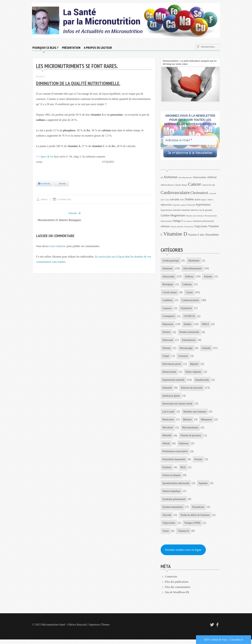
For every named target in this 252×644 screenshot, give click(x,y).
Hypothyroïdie (203, 382)
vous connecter (58, 246)
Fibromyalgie (186, 350)
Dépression (168, 325)
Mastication (168, 422)
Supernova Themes (99, 629)
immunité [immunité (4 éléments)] (186, 210)
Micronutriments (171, 438)
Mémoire (188, 422)
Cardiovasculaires (191, 301)
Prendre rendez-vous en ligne (184, 554)
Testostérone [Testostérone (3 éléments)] (189, 227)
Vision (166, 535)
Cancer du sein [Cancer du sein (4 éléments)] (208, 185)
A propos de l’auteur (98, 48)
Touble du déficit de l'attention (196, 519)
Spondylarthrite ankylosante (176, 487)
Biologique (185, 285)
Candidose (168, 301)
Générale (167, 358)
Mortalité (193, 438)
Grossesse (203, 358)
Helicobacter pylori (172, 366)
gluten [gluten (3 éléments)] (183, 205)
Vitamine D (184, 535)
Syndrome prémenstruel (174, 503)
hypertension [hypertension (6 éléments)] (203, 205)
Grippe (185, 358)
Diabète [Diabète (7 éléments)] (189, 199)
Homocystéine (169, 374)
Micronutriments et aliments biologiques (59, 220)
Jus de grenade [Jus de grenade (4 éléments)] (206, 210)
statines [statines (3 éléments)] (189, 221)
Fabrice (44, 199)
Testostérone (199, 511)
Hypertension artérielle (174, 382)
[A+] (42, 76)
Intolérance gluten (171, 398)
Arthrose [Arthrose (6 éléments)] (212, 177)
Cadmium (205, 285)
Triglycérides (169, 527)
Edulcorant (168, 341)
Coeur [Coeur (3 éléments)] (167, 200)
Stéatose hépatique (172, 495)
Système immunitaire (173, 511)
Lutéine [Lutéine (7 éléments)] (165, 215)
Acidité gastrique (171, 261)
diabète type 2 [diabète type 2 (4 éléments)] (201, 200)
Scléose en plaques (172, 479)
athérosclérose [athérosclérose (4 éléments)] (167, 185)
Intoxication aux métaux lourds (178, 406)
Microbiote (188, 430)
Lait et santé (168, 414)
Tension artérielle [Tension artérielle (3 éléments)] (177, 227)
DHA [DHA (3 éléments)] (182, 200)
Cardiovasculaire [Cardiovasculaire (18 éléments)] (175, 193)
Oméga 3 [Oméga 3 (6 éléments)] (178, 221)
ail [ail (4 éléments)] (162, 177)
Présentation (71, 48)
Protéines (167, 471)
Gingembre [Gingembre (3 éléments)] (176, 205)
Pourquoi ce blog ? (45, 48)
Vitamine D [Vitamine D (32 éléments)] (175, 234)
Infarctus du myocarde (192, 390)
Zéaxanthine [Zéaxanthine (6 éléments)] (212, 235)
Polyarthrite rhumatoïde (174, 462)
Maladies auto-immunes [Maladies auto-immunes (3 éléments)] (195, 216)
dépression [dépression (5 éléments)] (166, 205)
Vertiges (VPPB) (193, 527)
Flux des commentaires (178, 592)
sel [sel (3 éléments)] (185, 221)
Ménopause (168, 430)
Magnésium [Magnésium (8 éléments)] (178, 215)
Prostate (199, 462)
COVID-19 (190, 317)
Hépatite (195, 366)
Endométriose (189, 341)
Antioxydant (169, 277)
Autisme (167, 285)
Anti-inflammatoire (193, 269)
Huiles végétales (194, 374)
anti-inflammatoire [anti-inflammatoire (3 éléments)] (185, 178)
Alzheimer (168, 269)
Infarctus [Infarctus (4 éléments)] (195, 210)
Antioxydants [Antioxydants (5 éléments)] (200, 177)
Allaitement (194, 261)
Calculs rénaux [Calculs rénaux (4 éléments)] (181, 185)
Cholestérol (187, 309)
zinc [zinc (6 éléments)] (202, 235)
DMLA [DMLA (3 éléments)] (210, 200)
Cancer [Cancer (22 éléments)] (195, 184)
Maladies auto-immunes (195, 414)
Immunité (167, 390)
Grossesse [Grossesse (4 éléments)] (191, 205)
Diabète (188, 325)
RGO (183, 471)
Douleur (166, 333)
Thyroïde (167, 519)
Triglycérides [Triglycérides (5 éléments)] (201, 226)
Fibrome (167, 350)
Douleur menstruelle (190, 333)
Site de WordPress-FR (177, 597)
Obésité (196, 446)
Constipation (169, 317)
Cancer (190, 293)
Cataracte (167, 309)
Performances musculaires (194, 454)
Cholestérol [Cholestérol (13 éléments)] (199, 193)
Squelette (204, 487)
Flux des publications (177, 586)
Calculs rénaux (170, 293)
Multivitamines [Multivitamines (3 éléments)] (166, 221)
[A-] (38, 76)
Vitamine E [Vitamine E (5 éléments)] (193, 235)
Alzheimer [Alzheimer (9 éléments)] (171, 177)
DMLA (206, 325)
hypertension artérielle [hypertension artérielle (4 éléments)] (171, 210)
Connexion (171, 581)
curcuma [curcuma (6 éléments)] (175, 199)
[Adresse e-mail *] (190, 140)
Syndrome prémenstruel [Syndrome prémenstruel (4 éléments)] (203, 221)
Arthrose (190, 277)
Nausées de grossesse (173, 446)
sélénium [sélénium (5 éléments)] (165, 226)
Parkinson (167, 454)
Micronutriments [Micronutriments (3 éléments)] (211, 216)
